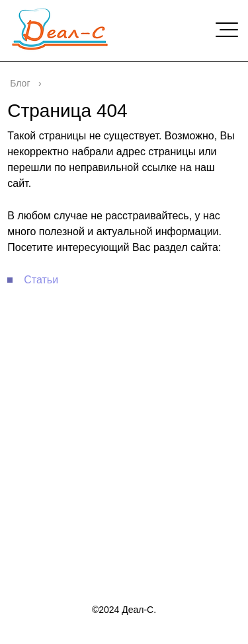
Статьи (41, 280)
